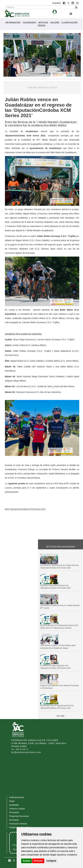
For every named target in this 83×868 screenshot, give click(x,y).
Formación (14, 812)
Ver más (60, 716)
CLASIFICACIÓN (69, 23)
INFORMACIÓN (13, 23)
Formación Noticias (18, 824)
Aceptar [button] (26, 861)
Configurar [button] (51, 861)
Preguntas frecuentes (19, 816)
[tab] (55, 12)
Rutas (12, 801)
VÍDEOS (41, 26)
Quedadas (14, 805)
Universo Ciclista (17, 809)
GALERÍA (55, 23)
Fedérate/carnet (17, 797)
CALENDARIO (29, 23)
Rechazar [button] (38, 861)
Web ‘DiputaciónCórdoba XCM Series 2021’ (25, 509)
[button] (64, 3)
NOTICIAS (43, 23)
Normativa (14, 820)
